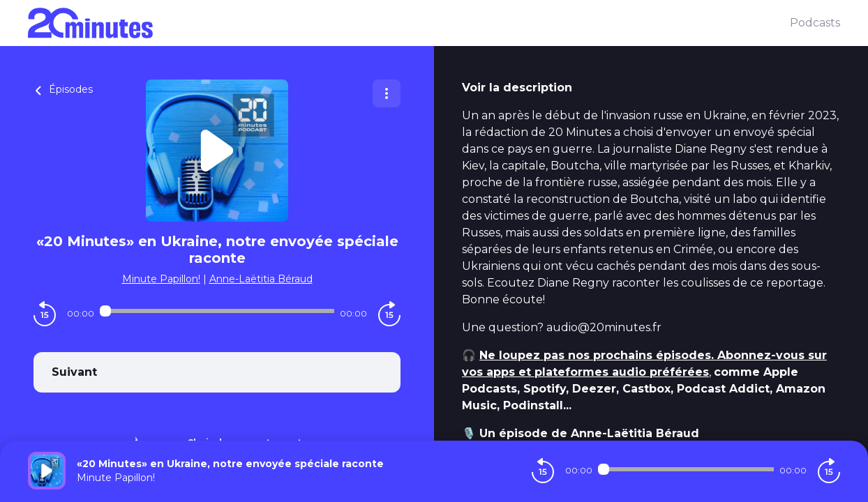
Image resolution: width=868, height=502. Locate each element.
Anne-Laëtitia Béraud (261, 279)
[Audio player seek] (217, 311)
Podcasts (815, 23)
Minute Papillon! (161, 279)
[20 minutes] (409, 23)
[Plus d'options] (387, 93)
